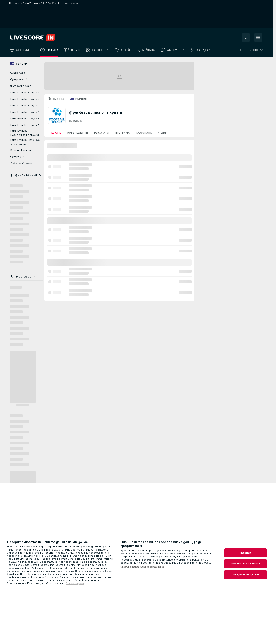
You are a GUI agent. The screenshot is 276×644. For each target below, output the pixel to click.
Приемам (246, 553)
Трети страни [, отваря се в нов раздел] (75, 583)
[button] (246, 37)
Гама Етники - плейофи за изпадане (25, 142)
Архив (162, 133)
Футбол (58, 99)
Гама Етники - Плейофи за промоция (25, 133)
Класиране (144, 133)
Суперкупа (17, 156)
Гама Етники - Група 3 (25, 105)
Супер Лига (18, 73)
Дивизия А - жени (21, 163)
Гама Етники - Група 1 (25, 92)
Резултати (101, 133)
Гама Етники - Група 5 (25, 119)
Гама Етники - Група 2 (25, 99)
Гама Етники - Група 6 (25, 125)
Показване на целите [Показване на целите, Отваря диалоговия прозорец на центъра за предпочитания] (245, 574)
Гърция (81, 99)
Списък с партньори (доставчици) (142, 567)
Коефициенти (78, 133)
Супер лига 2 (19, 79)
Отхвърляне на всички (245, 564)
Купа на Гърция (21, 150)
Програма (122, 133)
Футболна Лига (21, 86)
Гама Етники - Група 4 (25, 112)
